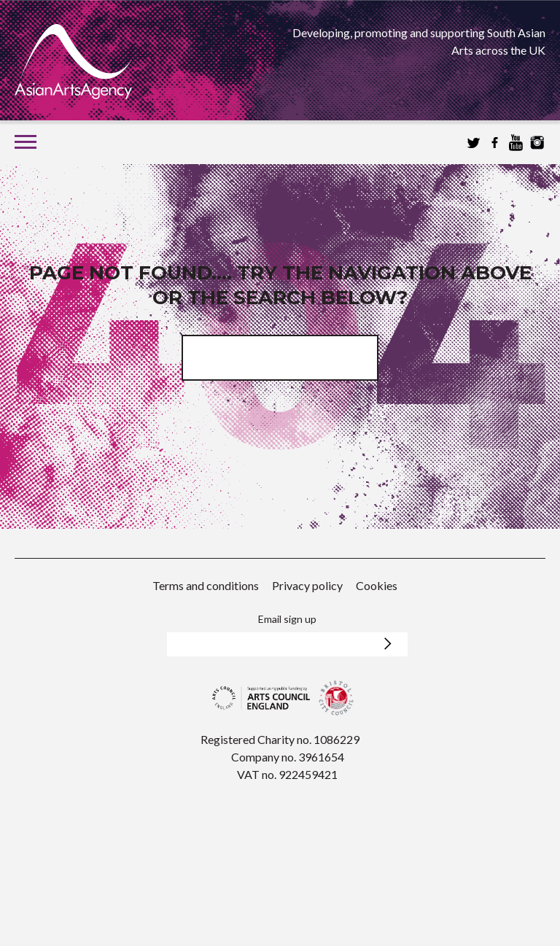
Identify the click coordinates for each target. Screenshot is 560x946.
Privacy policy (307, 585)
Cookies (377, 585)
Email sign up (287, 619)
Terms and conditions (206, 585)
